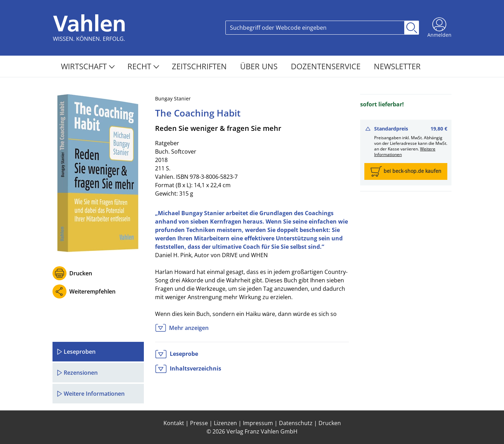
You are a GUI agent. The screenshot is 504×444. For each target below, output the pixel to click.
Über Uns (260, 66)
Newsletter (397, 66)
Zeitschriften (200, 66)
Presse (199, 423)
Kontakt (174, 423)
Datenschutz (296, 423)
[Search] (315, 28)
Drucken (81, 273)
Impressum (258, 423)
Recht (143, 66)
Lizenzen (225, 423)
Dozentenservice (327, 66)
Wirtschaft (88, 66)
